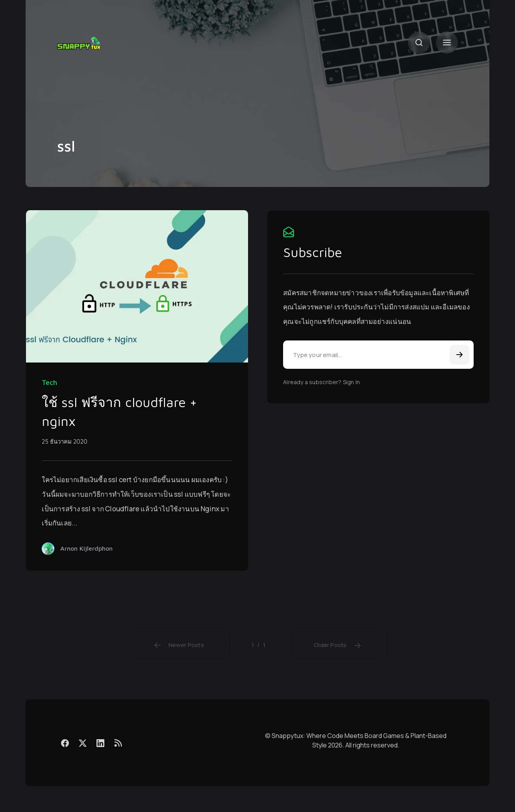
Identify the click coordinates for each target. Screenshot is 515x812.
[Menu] (447, 43)
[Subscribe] (459, 355)
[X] (83, 743)
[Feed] (118, 743)
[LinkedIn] (100, 743)
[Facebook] (65, 743)
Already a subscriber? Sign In (321, 382)
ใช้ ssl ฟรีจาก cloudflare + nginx (119, 411)
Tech (49, 383)
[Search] (419, 43)
